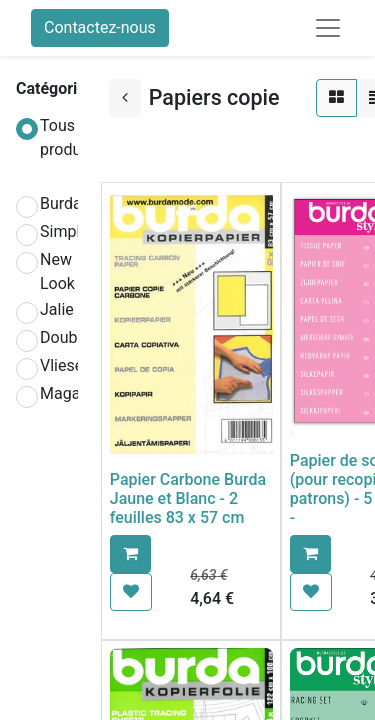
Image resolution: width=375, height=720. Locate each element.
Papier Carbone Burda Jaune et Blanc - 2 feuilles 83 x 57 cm (188, 498)
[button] (130, 554)
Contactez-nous (100, 27)
